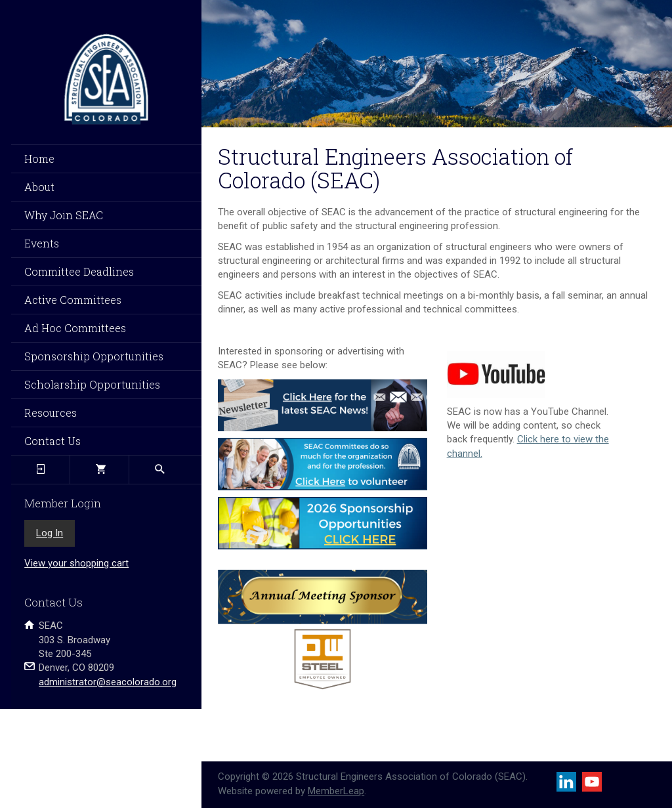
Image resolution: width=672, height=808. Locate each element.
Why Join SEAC (64, 215)
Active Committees (73, 300)
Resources (51, 413)
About (39, 187)
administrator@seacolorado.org (108, 682)
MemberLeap (336, 791)
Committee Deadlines (79, 271)
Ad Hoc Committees (75, 328)
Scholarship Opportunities (92, 384)
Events (42, 243)
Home (39, 159)
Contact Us (52, 441)
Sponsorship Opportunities (94, 356)
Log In (50, 533)
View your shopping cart (76, 563)
